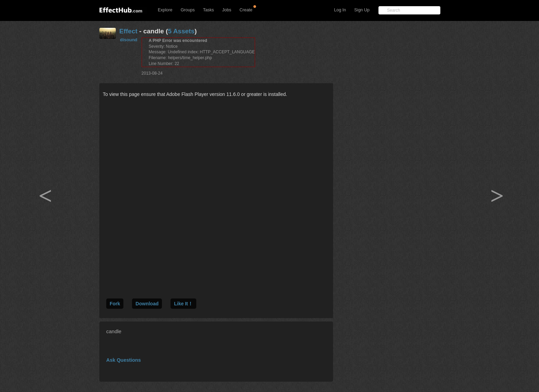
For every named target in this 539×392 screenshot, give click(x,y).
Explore (165, 10)
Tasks (208, 10)
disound (129, 40)
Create (246, 10)
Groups (188, 10)
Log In (340, 10)
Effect (128, 31)
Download (147, 304)
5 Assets (181, 31)
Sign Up (362, 10)
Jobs (227, 10)
